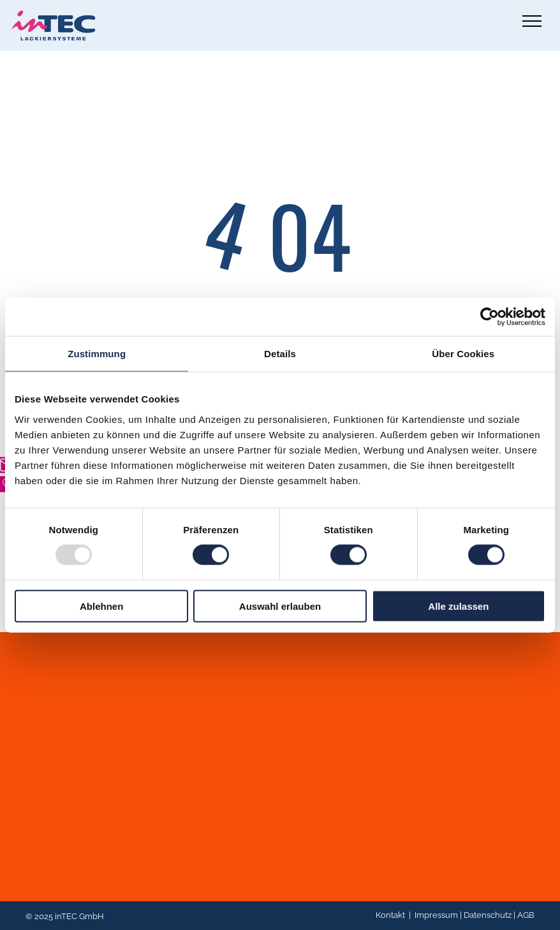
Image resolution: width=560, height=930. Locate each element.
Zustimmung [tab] (97, 354)
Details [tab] (280, 354)
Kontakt (390, 915)
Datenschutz (488, 915)
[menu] (532, 21)
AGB (526, 915)
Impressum (436, 915)
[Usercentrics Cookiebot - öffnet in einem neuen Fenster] (490, 317)
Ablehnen (101, 606)
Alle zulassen (458, 606)
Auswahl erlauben (280, 606)
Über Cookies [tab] (463, 354)
